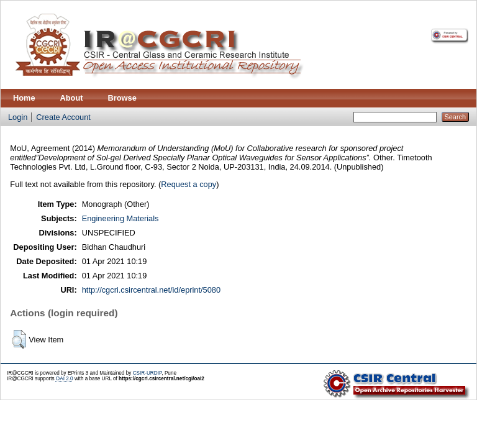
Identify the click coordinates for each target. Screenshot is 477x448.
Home (24, 98)
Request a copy (189, 184)
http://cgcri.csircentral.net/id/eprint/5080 (151, 290)
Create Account (63, 117)
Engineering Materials (120, 218)
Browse (122, 98)
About (72, 98)
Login (18, 117)
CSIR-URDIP (148, 373)
